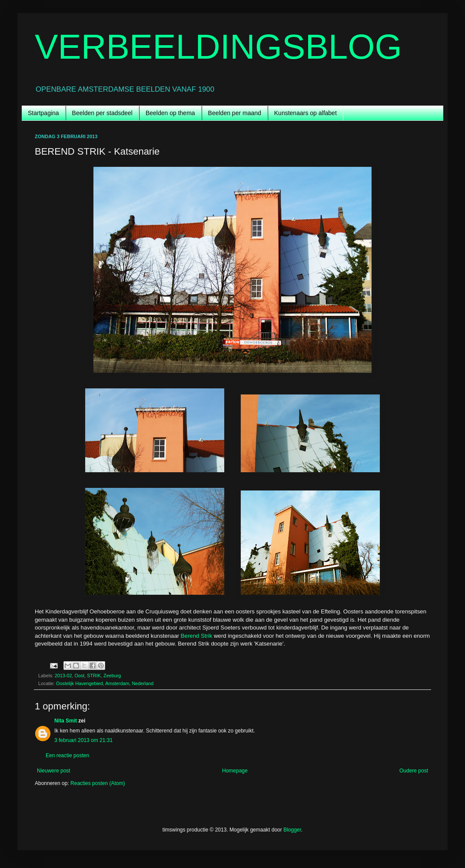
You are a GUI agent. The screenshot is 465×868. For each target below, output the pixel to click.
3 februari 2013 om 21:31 (83, 740)
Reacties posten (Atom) (98, 783)
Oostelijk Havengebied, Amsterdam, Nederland (105, 683)
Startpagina (43, 113)
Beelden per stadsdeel (102, 113)
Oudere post (414, 771)
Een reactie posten (67, 755)
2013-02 (63, 676)
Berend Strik (197, 636)
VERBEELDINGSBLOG (218, 47)
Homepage (235, 771)
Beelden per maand (235, 113)
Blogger (292, 830)
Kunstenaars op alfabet (306, 113)
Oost (79, 676)
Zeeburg (112, 676)
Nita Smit (66, 721)
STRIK (94, 676)
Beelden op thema (170, 113)
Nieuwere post (54, 771)
